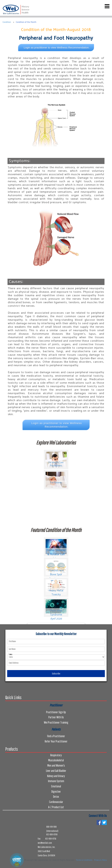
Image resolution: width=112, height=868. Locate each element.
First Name (12, 641)
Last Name (12, 649)
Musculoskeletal (56, 760)
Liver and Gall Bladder (56, 771)
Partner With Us (56, 717)
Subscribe (56, 674)
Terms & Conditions (84, 860)
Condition (7, 22)
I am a (10, 654)
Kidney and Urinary (56, 776)
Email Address (14, 663)
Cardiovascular (56, 802)
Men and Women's (56, 765)
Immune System (56, 781)
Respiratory (56, 755)
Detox (56, 797)
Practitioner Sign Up (56, 712)
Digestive (56, 791)
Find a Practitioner (56, 736)
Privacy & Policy (100, 860)
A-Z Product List (56, 807)
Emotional (56, 786)
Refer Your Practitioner (56, 741)
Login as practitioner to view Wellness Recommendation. (57, 47)
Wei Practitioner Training (56, 722)
